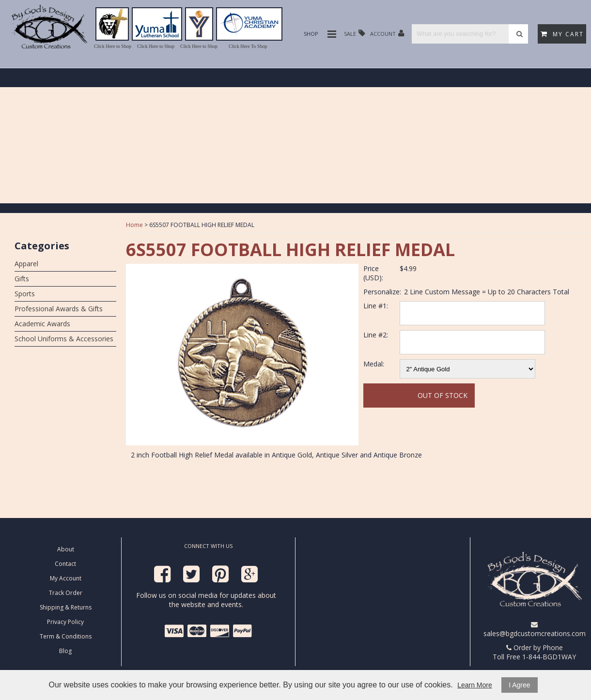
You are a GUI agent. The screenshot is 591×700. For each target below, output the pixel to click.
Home (134, 225)
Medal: (374, 364)
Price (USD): (373, 273)
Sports (25, 294)
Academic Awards (42, 324)
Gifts (22, 279)
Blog (65, 651)
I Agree (519, 685)
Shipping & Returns (66, 607)
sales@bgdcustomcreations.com (535, 630)
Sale (355, 33)
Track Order (66, 593)
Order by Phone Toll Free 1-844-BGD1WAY (534, 652)
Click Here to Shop (113, 46)
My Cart (562, 34)
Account (387, 33)
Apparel (26, 264)
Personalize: (382, 292)
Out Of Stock (443, 395)
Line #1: (376, 306)
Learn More (475, 685)
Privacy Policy (65, 622)
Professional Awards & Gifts (59, 309)
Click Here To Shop (248, 46)
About (66, 549)
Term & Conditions (66, 636)
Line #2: (376, 335)
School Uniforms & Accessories (64, 339)
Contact (65, 564)
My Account (66, 578)
